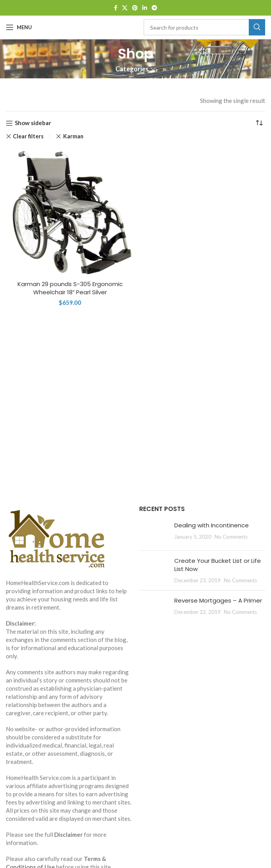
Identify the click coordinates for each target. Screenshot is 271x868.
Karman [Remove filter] (73, 136)
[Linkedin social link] (145, 8)
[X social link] (125, 8)
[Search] (205, 27)
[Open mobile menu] (19, 27)
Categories (132, 69)
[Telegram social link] (154, 8)
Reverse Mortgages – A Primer (218, 600)
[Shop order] (259, 123)
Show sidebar (33, 123)
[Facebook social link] (116, 8)
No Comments (231, 537)
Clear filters (28, 136)
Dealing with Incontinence (212, 525)
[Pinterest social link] (135, 8)
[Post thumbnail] (154, 533)
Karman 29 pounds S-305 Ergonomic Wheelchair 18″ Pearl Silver (70, 288)
